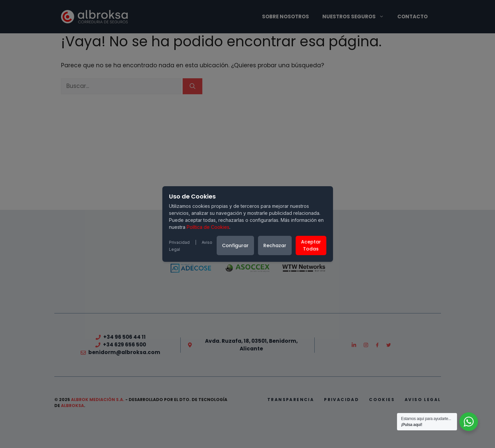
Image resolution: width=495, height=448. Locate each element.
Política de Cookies (208, 227)
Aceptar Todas (311, 245)
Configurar (235, 245)
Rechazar (275, 245)
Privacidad (179, 242)
